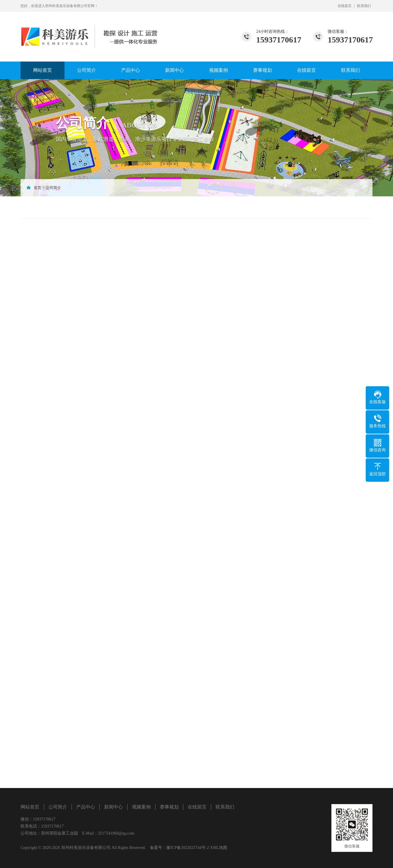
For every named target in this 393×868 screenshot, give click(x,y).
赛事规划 (262, 70)
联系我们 (364, 6)
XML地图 (219, 848)
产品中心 (131, 70)
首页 (38, 188)
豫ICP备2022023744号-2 (188, 848)
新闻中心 (175, 70)
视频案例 (218, 70)
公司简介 (87, 70)
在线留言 (345, 6)
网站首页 (43, 70)
